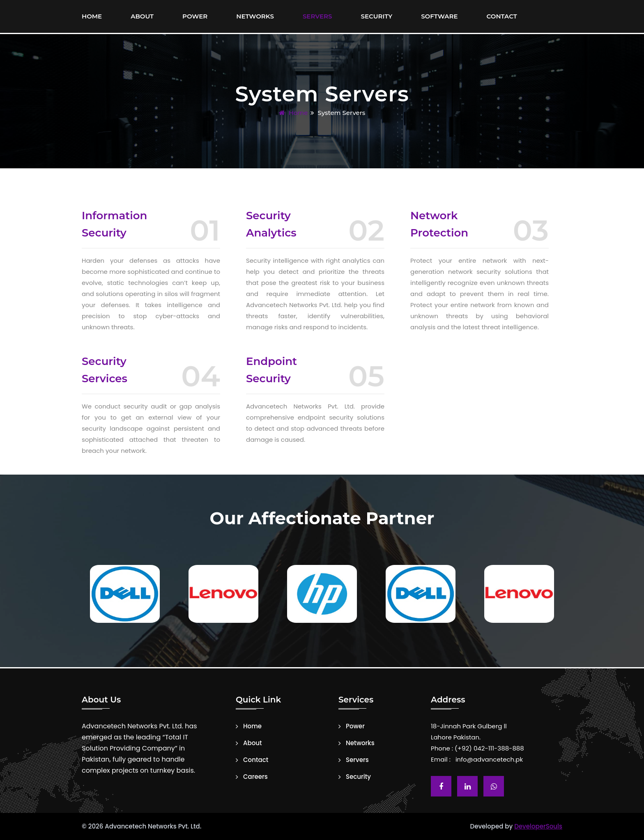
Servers (317, 16)
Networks (255, 16)
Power (195, 16)
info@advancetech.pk (489, 759)
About (142, 16)
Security (377, 16)
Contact (502, 16)
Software (439, 16)
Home (92, 16)
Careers (255, 777)
